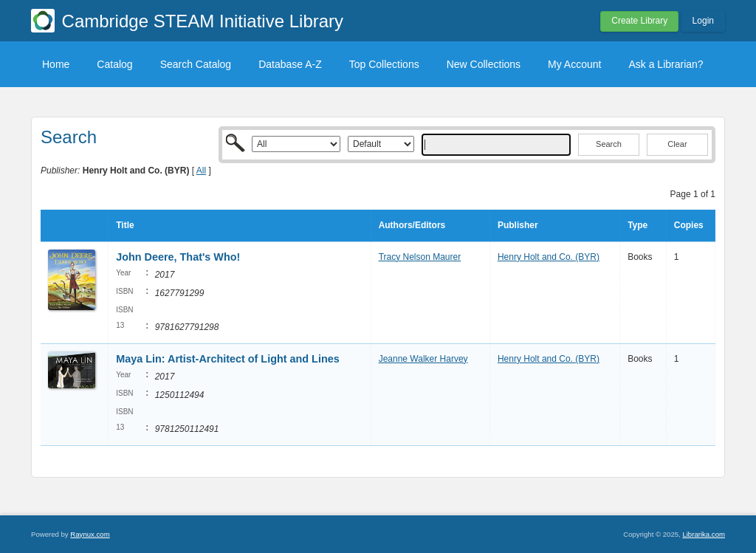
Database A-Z (290, 64)
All (201, 171)
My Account (574, 64)
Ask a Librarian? (666, 64)
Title (125, 225)
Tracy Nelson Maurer (420, 257)
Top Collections (384, 64)
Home (56, 64)
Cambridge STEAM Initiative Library (203, 21)
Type (638, 225)
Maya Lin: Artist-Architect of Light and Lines (227, 359)
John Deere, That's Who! (178, 257)
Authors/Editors (412, 225)
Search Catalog (196, 64)
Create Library (639, 21)
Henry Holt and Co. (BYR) (549, 257)
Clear (677, 144)
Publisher (518, 225)
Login (703, 21)
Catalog (114, 64)
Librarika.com (704, 534)
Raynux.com (90, 534)
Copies (689, 225)
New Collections (484, 64)
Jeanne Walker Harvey (423, 359)
